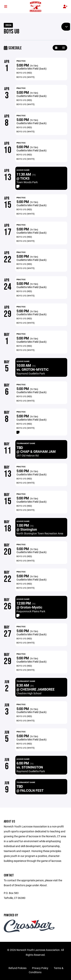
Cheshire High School (29, 693)
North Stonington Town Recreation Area (40, 533)
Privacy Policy (40, 968)
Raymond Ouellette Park (31, 373)
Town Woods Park (27, 182)
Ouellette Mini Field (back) (32, 69)
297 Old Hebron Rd (28, 455)
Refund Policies (18, 968)
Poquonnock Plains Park (31, 611)
